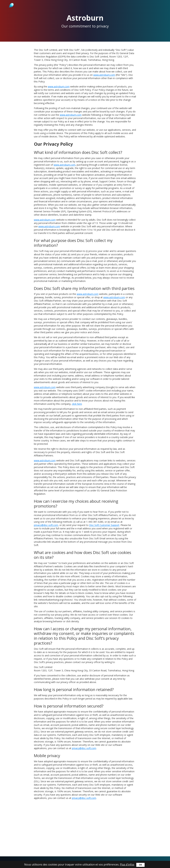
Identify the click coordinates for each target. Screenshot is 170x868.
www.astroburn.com (104, 75)
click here (77, 404)
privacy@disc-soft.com (46, 525)
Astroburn (11, 2)
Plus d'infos (127, 865)
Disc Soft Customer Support (104, 525)
